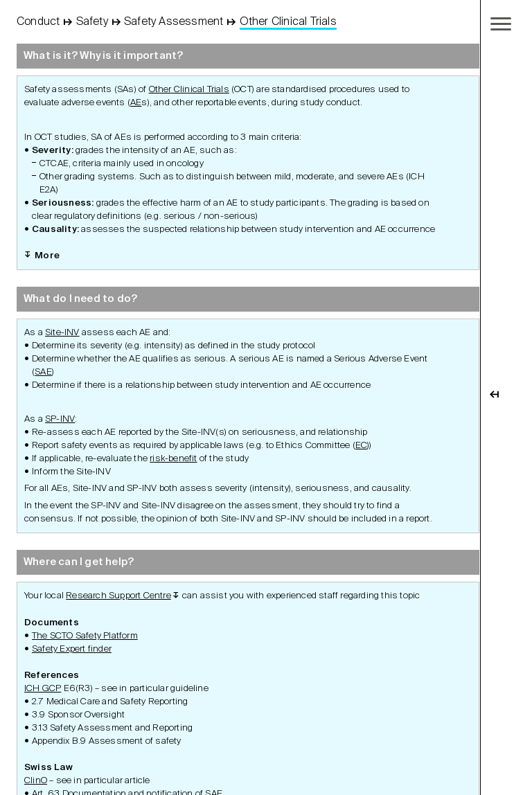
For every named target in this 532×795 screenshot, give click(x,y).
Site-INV (62, 333)
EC (361, 446)
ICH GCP (43, 689)
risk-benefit (173, 459)
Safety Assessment (174, 22)
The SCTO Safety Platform (85, 636)
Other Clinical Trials (189, 90)
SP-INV (60, 419)
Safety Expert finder (72, 649)
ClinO (36, 781)
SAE (43, 372)
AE (136, 103)
